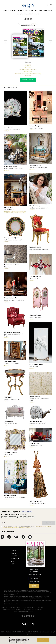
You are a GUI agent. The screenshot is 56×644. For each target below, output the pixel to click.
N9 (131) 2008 (35, 24)
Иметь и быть (8, 207)
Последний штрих (35, 126)
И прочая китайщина (11, 166)
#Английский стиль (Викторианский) (28, 74)
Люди (45, 10)
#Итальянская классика (28, 69)
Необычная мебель (35, 165)
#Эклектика (28, 71)
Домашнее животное (36, 421)
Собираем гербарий (10, 495)
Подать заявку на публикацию (12, 609)
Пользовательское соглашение (33, 609)
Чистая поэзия (9, 421)
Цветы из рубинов (35, 276)
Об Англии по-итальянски (12, 332)
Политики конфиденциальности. (17, 642)
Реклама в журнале (29, 607)
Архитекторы (29, 10)
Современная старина (11, 452)
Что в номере (34, 578)
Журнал (50, 10)
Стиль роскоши (34, 443)
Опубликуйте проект (34, 586)
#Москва (28, 76)
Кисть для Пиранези (36, 501)
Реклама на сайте (15, 607)
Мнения (36, 14)
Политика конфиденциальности (24, 611)
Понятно (43, 640)
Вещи (41, 10)
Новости (6, 10)
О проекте (4, 607)
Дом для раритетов (10, 361)
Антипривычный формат (12, 238)
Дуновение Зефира (35, 315)
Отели (23, 14)
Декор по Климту (35, 397)
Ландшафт (21, 10)
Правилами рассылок (25, 528)
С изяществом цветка (36, 364)
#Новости (28, 65)
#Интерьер (28, 67)
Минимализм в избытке (12, 265)
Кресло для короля (35, 247)
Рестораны (30, 14)
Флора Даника (9, 127)
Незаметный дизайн (10, 298)
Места (36, 10)
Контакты (41, 607)
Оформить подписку (28, 80)
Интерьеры (13, 10)
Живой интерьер (35, 206)
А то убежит (8, 397)
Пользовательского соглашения (43, 526)
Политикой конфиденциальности (11, 528)
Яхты (19, 14)
